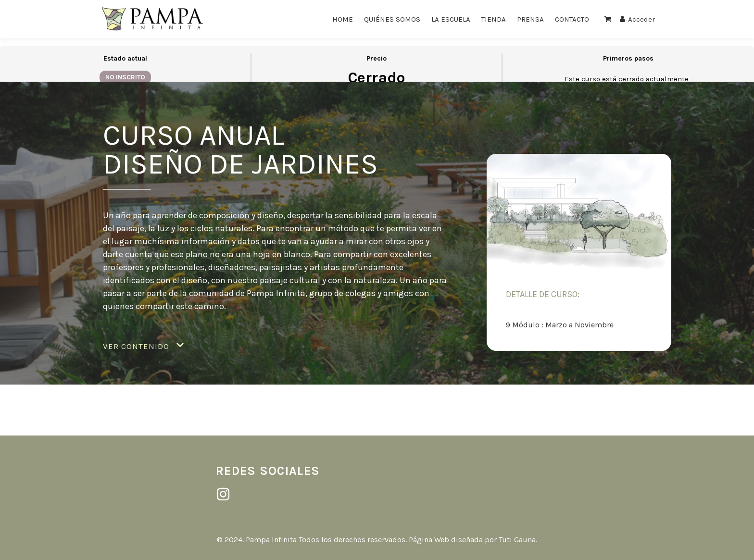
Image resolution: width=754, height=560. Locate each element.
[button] (144, 346)
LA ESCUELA (451, 19)
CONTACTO (572, 19)
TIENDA (494, 19)
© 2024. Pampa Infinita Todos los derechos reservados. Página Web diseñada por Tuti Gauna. (377, 540)
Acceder (637, 19)
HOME (343, 19)
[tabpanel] (377, 237)
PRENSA (530, 19)
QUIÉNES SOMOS (392, 19)
